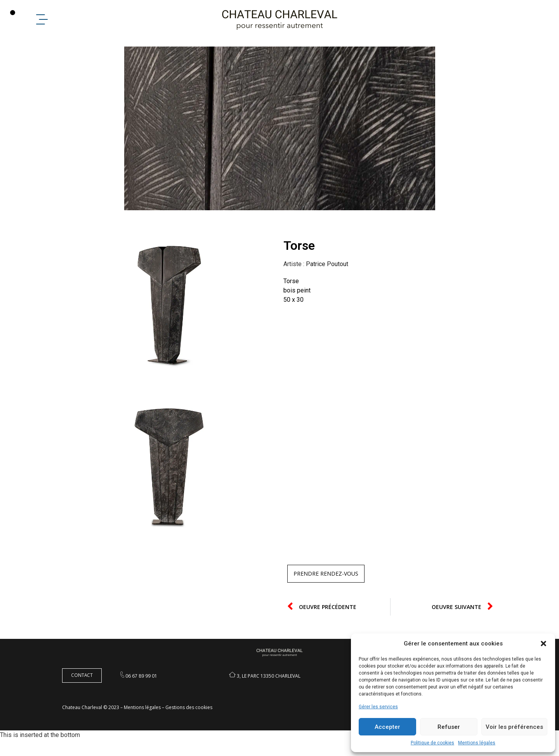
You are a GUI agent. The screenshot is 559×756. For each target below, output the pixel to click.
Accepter (387, 727)
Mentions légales (477, 743)
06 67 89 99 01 (141, 692)
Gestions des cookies (189, 724)
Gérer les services (378, 707)
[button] (543, 644)
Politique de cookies (432, 743)
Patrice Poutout (327, 279)
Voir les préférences (514, 727)
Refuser (449, 727)
